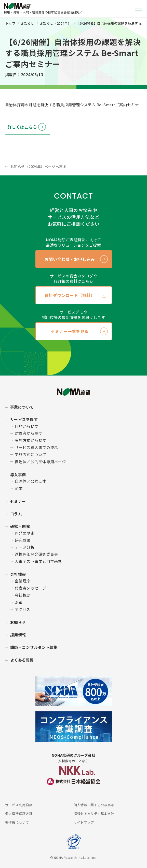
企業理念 (23, 581)
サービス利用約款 (19, 805)
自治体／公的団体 (31, 481)
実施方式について (31, 454)
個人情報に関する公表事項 (94, 805)
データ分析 (25, 547)
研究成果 (23, 540)
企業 (19, 488)
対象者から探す (29, 433)
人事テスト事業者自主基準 (38, 561)
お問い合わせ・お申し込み (70, 259)
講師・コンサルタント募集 (34, 647)
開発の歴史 (25, 533)
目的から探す (27, 426)
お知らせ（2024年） (55, 23)
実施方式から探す (31, 440)
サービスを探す (24, 419)
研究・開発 (20, 526)
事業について (22, 407)
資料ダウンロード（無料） (70, 295)
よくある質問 (22, 660)
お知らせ (28, 23)
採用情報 (18, 635)
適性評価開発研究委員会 (36, 554)
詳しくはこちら (22, 127)
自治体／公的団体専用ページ (40, 462)
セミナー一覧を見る (70, 331)
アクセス (23, 609)
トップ (10, 23)
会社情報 (18, 574)
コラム (16, 514)
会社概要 (23, 595)
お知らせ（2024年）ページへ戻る (38, 167)
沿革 (19, 602)
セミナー (18, 501)
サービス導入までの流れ (36, 447)
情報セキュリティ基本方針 (94, 813)
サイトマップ (84, 822)
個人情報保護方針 (19, 813)
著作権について (17, 822)
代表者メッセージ (31, 588)
